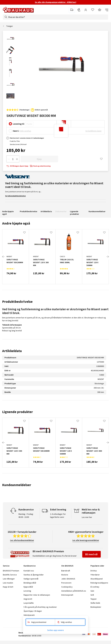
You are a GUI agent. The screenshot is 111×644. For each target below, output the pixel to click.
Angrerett (28, 599)
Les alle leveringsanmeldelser (86, 540)
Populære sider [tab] (97, 566)
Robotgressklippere (99, 583)
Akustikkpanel (97, 579)
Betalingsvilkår (30, 583)
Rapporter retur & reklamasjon (37, 595)
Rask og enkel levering (40, 166)
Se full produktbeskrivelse (15, 196)
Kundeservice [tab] (30, 566)
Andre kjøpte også (8, 213)
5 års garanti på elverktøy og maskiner (40, 607)
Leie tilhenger (9, 579)
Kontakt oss (29, 571)
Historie (65, 575)
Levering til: (19, 124)
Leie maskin (8, 583)
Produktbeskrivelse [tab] (17, 302)
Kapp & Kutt (8, 587)
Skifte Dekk (96, 603)
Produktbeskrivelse (28, 211)
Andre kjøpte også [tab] (16, 223)
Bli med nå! (91, 554)
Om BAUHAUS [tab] (67, 566)
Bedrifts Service (10, 575)
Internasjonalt (67, 595)
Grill (92, 595)
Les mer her (87, 517)
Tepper (94, 599)
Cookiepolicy (67, 587)
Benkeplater (96, 607)
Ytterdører (95, 575)
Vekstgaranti (29, 615)
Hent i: (16, 131)
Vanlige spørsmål (31, 579)
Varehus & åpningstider (34, 575)
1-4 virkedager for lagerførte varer (58, 516)
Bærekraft (66, 571)
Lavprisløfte (29, 603)
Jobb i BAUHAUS (68, 579)
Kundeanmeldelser (97, 211)
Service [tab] (6, 566)
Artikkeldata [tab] (12, 351)
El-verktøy (95, 587)
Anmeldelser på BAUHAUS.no (74, 591)
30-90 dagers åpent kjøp (17, 166)
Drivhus (94, 571)
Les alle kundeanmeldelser (22, 540)
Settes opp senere (55, 630)
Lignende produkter (74, 213)
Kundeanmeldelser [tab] (17, 485)
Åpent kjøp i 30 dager (33, 611)
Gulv (92, 591)
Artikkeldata (46, 211)
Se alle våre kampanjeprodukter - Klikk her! (55, 2)
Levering (27, 591)
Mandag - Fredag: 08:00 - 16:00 (26, 516)
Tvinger (10, 26)
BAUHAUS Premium (11, 571)
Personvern (66, 583)
